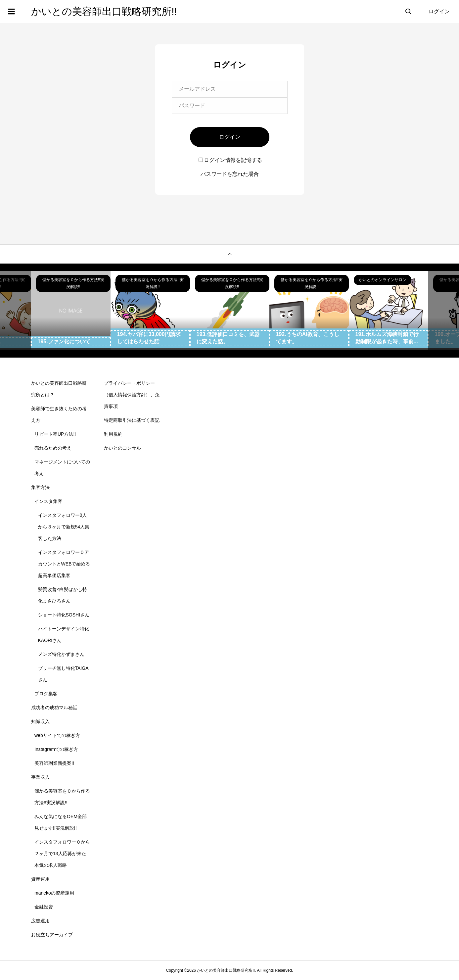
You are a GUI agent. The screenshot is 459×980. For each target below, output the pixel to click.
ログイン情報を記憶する (230, 160)
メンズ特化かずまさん (61, 654)
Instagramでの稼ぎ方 (56, 749)
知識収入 (40, 721)
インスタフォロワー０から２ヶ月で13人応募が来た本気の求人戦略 (62, 854)
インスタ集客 (48, 501)
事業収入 (40, 777)
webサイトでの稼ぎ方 (57, 735)
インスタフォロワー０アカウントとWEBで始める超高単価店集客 (64, 564)
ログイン (439, 11)
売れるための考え (53, 448)
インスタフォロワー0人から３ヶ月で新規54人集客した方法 (64, 527)
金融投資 (44, 907)
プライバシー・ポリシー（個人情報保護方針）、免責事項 (132, 395)
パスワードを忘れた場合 (230, 174)
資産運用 (40, 879)
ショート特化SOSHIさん (64, 615)
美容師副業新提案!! (54, 763)
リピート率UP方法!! (55, 434)
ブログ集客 (46, 694)
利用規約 (113, 434)
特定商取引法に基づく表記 (132, 420)
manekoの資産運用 (54, 893)
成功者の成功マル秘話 (54, 708)
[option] (71, 311)
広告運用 (40, 921)
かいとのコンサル (122, 448)
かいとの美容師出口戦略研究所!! (104, 11)
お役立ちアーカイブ (52, 935)
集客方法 (40, 487)
